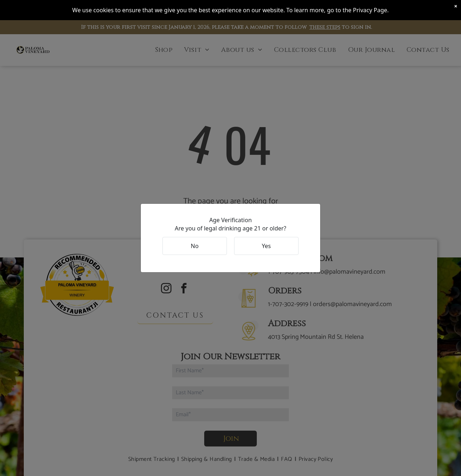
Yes (266, 246)
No (195, 246)
